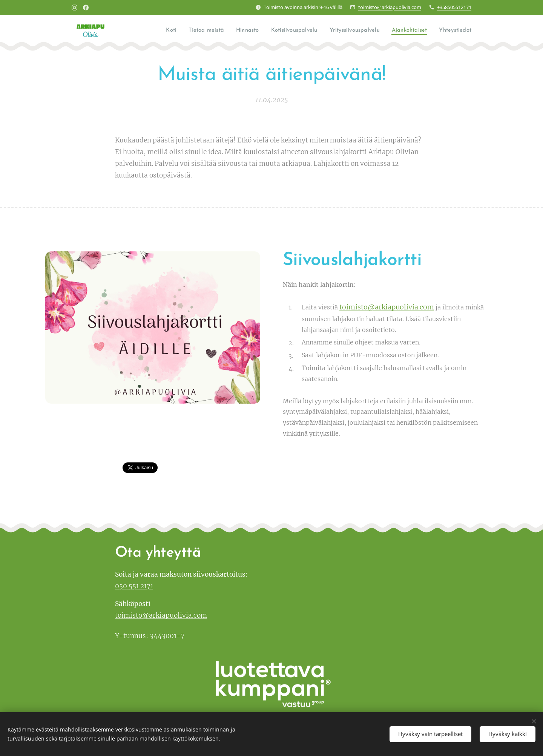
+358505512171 (454, 7)
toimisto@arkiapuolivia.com (390, 7)
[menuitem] (162, 31)
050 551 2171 (134, 586)
